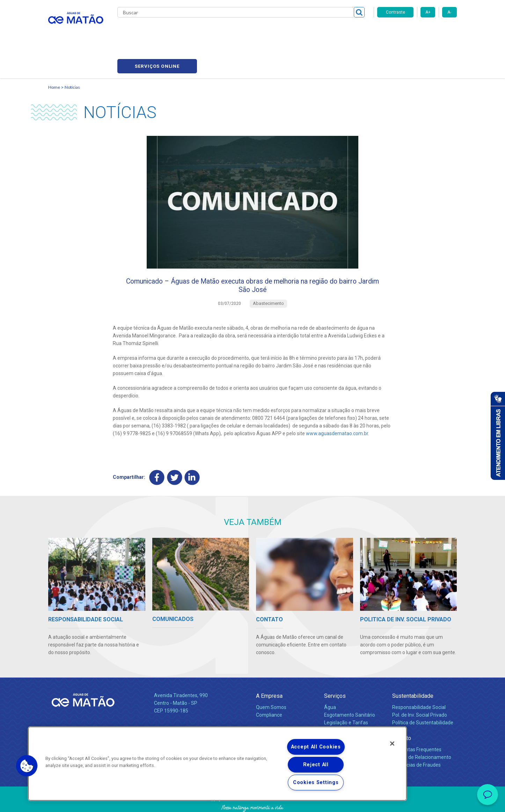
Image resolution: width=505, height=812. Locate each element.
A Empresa (269, 669)
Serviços (335, 669)
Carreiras (280, 31)
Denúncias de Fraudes (416, 738)
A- (449, 12)
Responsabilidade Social (419, 680)
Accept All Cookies (316, 747)
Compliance (269, 688)
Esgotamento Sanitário (350, 688)
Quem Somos (271, 680)
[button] (27, 766)
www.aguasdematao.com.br (337, 405)
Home (54, 54)
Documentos (338, 711)
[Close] (392, 744)
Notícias (72, 54)
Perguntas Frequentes (417, 723)
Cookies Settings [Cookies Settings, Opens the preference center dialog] (316, 782)
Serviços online (417, 32)
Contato (402, 711)
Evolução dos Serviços (349, 703)
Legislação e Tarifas (346, 696)
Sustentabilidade (413, 669)
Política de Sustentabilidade (423, 696)
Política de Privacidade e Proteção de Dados (252, 802)
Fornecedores (317, 31)
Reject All (316, 765)
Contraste (396, 12)
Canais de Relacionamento (422, 730)
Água (330, 680)
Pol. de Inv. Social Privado (420, 688)
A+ (428, 12)
